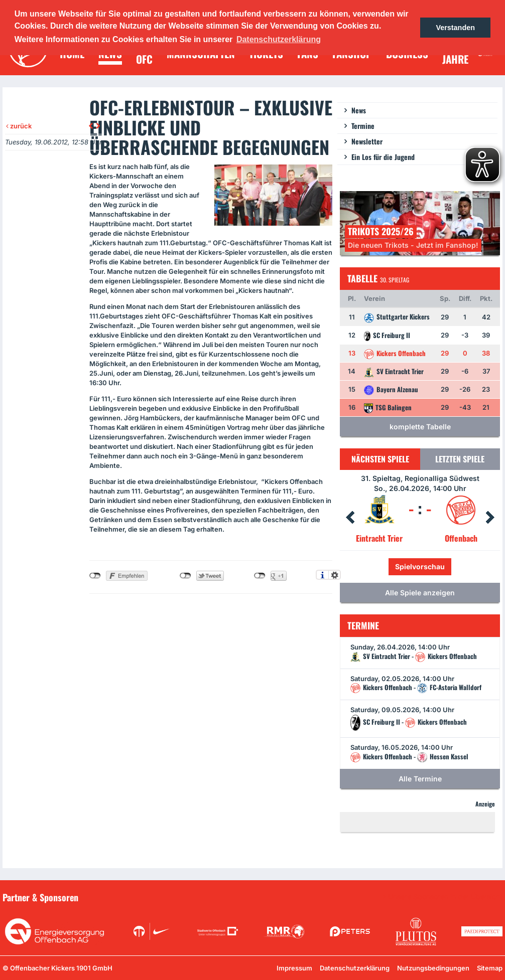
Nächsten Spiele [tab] (380, 459)
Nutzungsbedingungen (433, 968)
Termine (363, 126)
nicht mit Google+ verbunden (260, 576)
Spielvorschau (420, 566)
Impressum (294, 968)
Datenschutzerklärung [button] (279, 39)
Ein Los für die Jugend (383, 157)
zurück (19, 126)
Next (490, 518)
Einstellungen (335, 575)
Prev (350, 518)
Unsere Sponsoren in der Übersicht (445, 897)
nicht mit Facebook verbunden (95, 576)
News (359, 110)
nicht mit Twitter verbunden (185, 576)
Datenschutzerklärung (355, 968)
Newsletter (367, 141)
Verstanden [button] (455, 28)
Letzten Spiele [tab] (460, 459)
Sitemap (490, 968)
